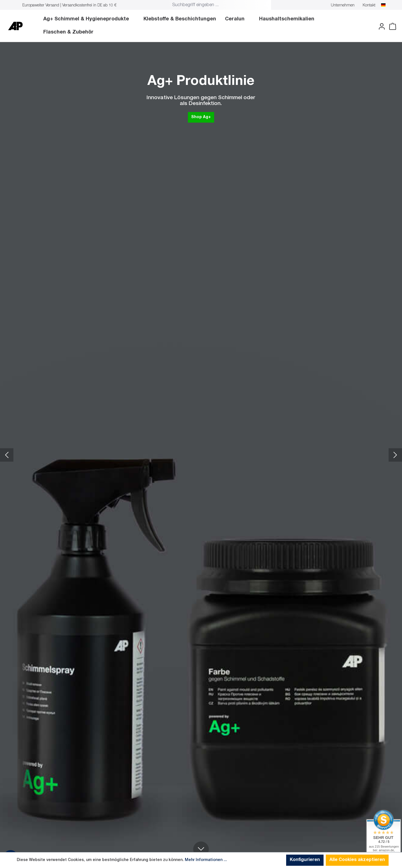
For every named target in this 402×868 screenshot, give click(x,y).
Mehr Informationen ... (206, 860)
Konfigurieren (305, 860)
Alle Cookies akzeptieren (357, 860)
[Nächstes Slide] (395, 455)
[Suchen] (265, 5)
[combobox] (214, 5)
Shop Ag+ (213, 117)
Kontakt (369, 6)
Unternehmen (343, 6)
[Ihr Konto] (380, 27)
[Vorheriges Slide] (7, 455)
